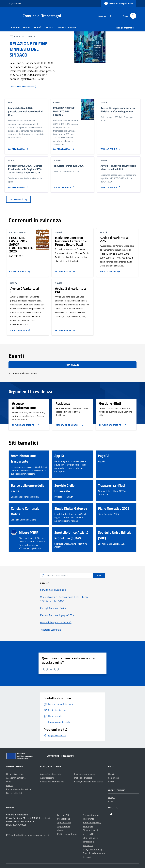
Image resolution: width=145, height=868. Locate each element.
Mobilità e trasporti (83, 778)
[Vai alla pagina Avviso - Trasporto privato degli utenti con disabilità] (111, 186)
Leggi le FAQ (63, 815)
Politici (9, 785)
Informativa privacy (92, 823)
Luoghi (111, 797)
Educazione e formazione (52, 782)
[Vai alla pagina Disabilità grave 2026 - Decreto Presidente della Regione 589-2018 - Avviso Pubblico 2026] (19, 186)
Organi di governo (15, 774)
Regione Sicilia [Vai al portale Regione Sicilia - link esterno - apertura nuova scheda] (15, 3)
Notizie (112, 774)
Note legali (88, 826)
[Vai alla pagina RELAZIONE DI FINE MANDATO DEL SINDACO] (63, 148)
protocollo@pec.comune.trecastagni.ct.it (30, 835)
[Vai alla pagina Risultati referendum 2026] (65, 186)
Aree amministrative (16, 778)
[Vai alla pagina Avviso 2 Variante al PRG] (21, 329)
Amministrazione (20, 27)
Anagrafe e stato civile (51, 774)
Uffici (9, 782)
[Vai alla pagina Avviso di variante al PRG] (110, 270)
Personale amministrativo (18, 789)
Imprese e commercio (84, 774)
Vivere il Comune (67, 27)
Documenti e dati (14, 793)
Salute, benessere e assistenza (89, 782)
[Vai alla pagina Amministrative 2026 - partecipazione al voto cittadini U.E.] (19, 148)
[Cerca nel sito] (133, 16)
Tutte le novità (18, 199)
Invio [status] (99, 575)
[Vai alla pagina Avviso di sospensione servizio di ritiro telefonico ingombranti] (111, 148)
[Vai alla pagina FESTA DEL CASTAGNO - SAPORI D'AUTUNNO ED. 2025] (19, 270)
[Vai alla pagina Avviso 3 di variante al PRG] (66, 329)
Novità (38, 27)
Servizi (49, 27)
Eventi (111, 801)
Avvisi (111, 782)
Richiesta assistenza (67, 834)
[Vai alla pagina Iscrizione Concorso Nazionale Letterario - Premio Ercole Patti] (66, 270)
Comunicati (113, 778)
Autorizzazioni (47, 778)
